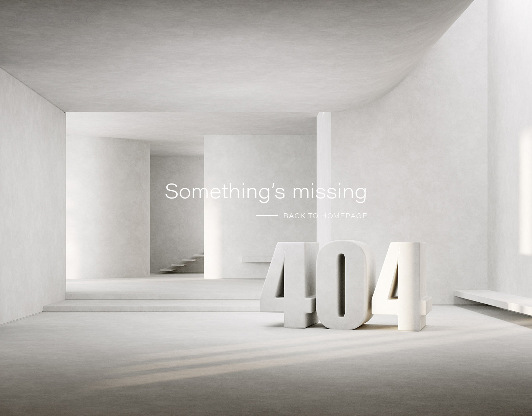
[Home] (70, 21)
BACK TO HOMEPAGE (325, 216)
